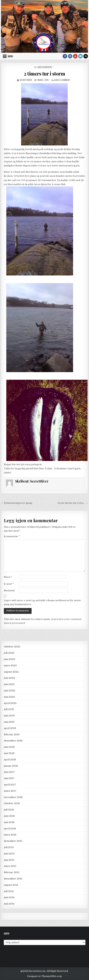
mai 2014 (9, 904)
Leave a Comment (62, 80)
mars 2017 (10, 791)
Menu (10, 56)
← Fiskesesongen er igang (17, 503)
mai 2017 (9, 778)
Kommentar (12, 536)
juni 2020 (10, 691)
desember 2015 (13, 841)
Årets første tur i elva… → (73, 503)
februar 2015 (12, 872)
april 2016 (10, 829)
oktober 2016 (12, 803)
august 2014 (11, 885)
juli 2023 (9, 653)
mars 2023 (10, 665)
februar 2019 (12, 734)
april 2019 (10, 728)
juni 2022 (9, 678)
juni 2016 (9, 816)
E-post (9, 584)
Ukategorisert (45, 67)
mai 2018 (9, 753)
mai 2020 (9, 697)
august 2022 (11, 672)
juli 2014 (9, 891)
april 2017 (10, 785)
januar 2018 (11, 766)
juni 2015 (9, 854)
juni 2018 (9, 747)
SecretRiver (26, 80)
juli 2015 (9, 847)
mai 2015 (9, 860)
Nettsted (9, 591)
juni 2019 (9, 716)
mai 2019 (9, 722)
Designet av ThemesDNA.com (44, 976)
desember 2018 (13, 741)
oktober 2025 (12, 647)
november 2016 (13, 797)
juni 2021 (9, 684)
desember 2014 (13, 879)
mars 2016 (10, 835)
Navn (8, 577)
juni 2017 (9, 772)
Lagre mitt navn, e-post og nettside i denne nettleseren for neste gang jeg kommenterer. (42, 602)
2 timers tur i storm (44, 74)
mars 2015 (10, 866)
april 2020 (10, 703)
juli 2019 (9, 709)
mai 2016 (9, 822)
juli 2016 (9, 810)
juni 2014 (9, 897)
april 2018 (10, 760)
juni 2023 (9, 659)
